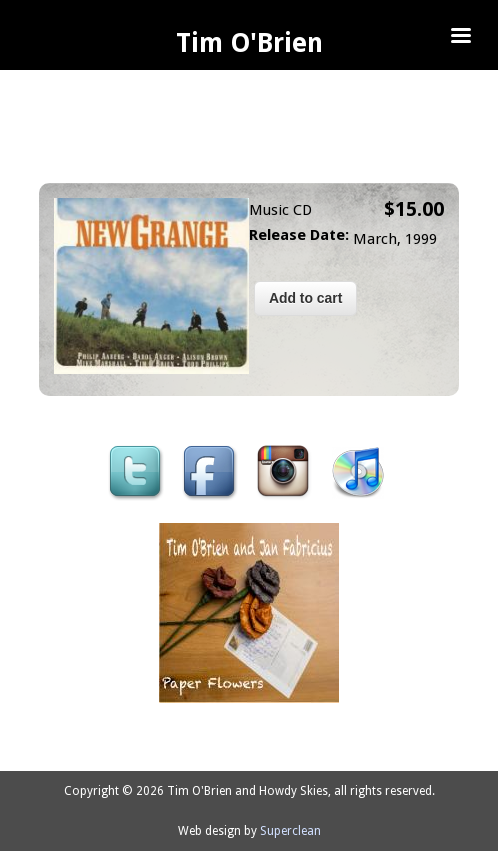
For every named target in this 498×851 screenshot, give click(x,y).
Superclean (290, 831)
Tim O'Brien (249, 43)
